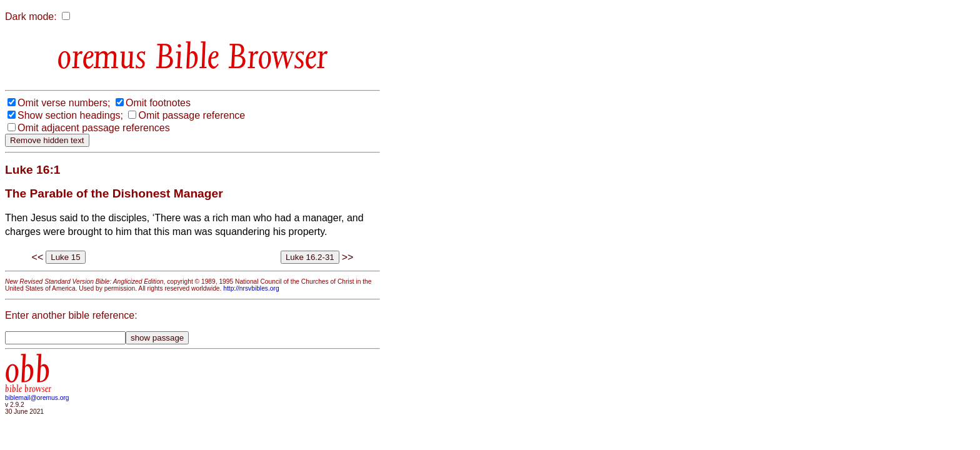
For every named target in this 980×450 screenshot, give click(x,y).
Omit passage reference (192, 115)
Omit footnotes (158, 103)
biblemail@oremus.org (37, 398)
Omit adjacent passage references (94, 128)
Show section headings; (70, 115)
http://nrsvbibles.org (251, 288)
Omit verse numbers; (64, 103)
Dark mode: (31, 17)
